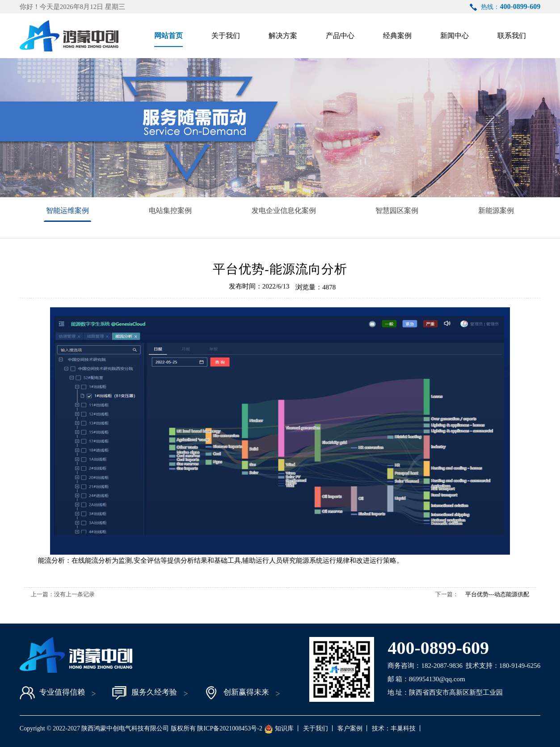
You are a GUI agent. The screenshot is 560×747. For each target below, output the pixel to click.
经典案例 (397, 36)
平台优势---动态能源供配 (497, 594)
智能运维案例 (67, 210)
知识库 (284, 728)
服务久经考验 (144, 693)
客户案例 (350, 728)
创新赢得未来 (236, 693)
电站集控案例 (170, 210)
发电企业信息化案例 (284, 210)
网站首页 (168, 36)
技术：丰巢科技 (394, 728)
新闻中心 (455, 36)
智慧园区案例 (397, 210)
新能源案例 (496, 210)
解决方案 (283, 36)
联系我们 (512, 36)
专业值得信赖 (52, 693)
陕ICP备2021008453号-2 (229, 728)
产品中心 (340, 36)
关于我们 (226, 36)
